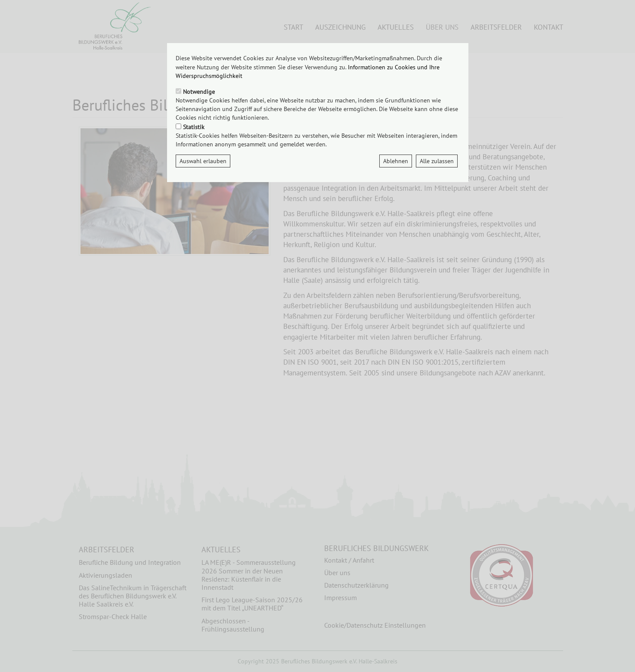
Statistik (194, 123)
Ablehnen (396, 157)
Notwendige (199, 87)
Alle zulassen (437, 157)
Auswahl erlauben (203, 157)
